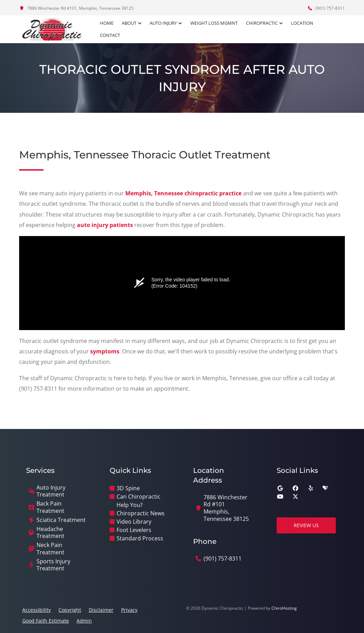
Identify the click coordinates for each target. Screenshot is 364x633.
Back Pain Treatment (50, 507)
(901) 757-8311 (326, 8)
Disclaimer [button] (101, 610)
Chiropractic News (141, 513)
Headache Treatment (50, 533)
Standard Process (140, 538)
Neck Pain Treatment (50, 549)
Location (302, 23)
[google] (280, 488)
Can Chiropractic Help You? (139, 501)
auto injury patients (105, 225)
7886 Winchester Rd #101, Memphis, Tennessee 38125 (76, 8)
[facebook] (295, 488)
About (129, 23)
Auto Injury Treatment (51, 491)
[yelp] (311, 488)
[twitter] (295, 497)
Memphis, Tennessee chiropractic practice (183, 193)
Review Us (306, 525)
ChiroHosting (284, 608)
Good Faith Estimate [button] (46, 621)
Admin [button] (84, 621)
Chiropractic (262, 23)
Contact (110, 35)
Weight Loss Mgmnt (214, 23)
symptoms (105, 351)
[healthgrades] (325, 488)
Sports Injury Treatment (53, 565)
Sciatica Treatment (61, 520)
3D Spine (128, 488)
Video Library (134, 522)
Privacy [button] (129, 610)
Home (107, 23)
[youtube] (280, 497)
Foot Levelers (134, 530)
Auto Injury (164, 23)
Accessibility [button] (37, 610)
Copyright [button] (70, 610)
